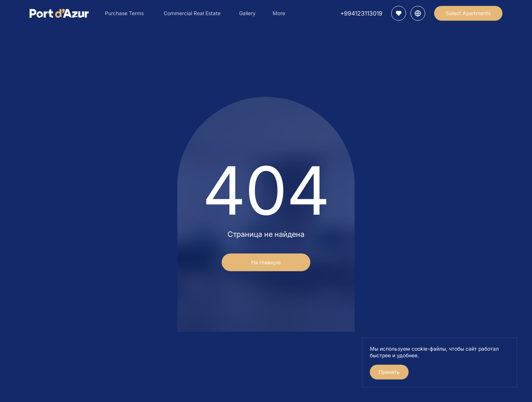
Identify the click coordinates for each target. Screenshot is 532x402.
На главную (266, 262)
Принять (389, 372)
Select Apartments (468, 13)
